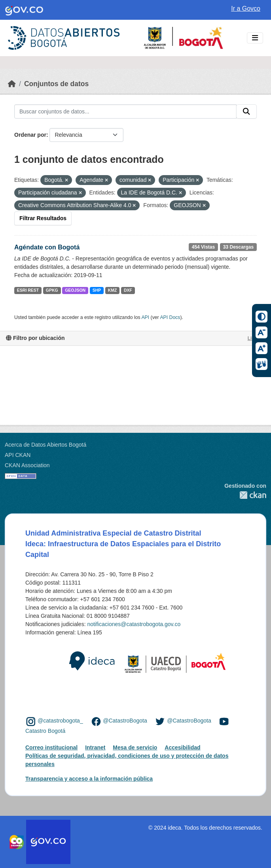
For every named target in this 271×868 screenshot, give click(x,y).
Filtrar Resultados (43, 218)
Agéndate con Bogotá (47, 247)
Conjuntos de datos (56, 84)
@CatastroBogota (125, 721)
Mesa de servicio (135, 747)
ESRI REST (28, 290)
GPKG (52, 290)
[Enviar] (246, 111)
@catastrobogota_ (60, 721)
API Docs (170, 317)
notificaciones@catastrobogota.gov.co (134, 624)
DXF (128, 290)
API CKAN (18, 455)
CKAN (245, 495)
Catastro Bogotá (45, 731)
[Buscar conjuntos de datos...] (125, 111)
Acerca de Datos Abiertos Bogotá (45, 445)
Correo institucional (51, 747)
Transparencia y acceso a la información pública (89, 779)
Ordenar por (30, 135)
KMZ (113, 290)
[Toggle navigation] (255, 38)
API (145, 317)
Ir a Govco (246, 8)
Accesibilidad (182, 747)
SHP (97, 290)
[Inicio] (12, 84)
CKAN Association (27, 465)
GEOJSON (75, 290)
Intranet (95, 747)
